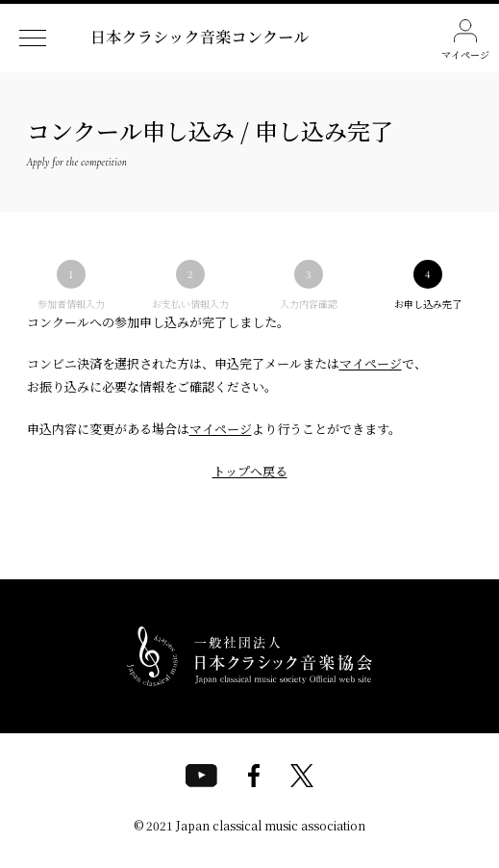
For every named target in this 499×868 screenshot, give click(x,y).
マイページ (465, 40)
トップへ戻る (250, 471)
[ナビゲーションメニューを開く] (33, 38)
